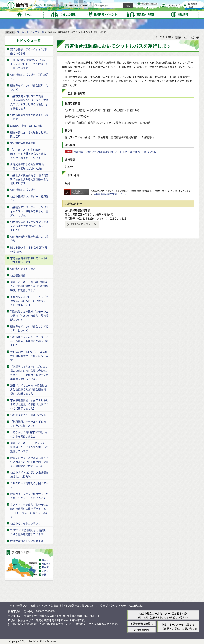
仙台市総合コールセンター (155, 613)
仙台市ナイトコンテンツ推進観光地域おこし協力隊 (29, 474)
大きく (153, 9)
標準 (159, 4)
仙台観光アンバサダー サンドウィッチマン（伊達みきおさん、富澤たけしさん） (29, 211)
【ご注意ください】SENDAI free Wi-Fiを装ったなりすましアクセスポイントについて (28, 153)
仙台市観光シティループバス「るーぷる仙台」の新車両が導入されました (29, 341)
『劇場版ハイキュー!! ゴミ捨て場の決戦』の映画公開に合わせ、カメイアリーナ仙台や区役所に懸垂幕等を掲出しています (29, 373)
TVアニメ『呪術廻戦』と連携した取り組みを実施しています (28, 532)
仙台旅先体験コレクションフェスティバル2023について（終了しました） (29, 226)
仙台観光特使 (18, 275)
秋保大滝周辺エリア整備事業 (27, 541)
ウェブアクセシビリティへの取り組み (122, 605)
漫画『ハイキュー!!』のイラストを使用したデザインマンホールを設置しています (29, 447)
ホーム (20, 32)
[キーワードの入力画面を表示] (108, 14)
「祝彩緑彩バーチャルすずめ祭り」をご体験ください (28, 423)
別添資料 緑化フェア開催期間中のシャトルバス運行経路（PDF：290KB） (117, 152)
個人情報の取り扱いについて (81, 605)
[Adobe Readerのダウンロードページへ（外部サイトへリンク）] (76, 191)
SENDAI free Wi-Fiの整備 (26, 125)
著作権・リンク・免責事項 (46, 605)
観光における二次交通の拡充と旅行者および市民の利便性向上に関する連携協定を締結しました (29, 462)
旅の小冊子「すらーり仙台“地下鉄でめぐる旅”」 (28, 51)
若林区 (45, 567)
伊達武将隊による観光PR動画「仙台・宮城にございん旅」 (27, 166)
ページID (128, 14)
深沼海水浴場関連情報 (23, 143)
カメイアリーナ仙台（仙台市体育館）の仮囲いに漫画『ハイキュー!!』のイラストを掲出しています (29, 511)
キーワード (113, 14)
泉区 (44, 575)
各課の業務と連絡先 (142, 623)
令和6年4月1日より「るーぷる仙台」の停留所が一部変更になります (29, 356)
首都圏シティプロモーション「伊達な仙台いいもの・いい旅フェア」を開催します (29, 301)
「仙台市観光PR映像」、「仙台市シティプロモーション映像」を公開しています (29, 64)
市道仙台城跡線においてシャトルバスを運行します (29, 260)
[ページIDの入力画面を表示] (123, 14)
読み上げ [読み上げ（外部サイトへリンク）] (131, 4)
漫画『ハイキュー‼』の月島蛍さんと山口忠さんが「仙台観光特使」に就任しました (29, 389)
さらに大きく (166, 9)
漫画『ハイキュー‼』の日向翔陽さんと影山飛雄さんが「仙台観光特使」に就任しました (29, 286)
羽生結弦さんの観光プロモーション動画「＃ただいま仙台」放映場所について (29, 315)
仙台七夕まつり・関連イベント (28, 415)
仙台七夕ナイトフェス (23, 269)
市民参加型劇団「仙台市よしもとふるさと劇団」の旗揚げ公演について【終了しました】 (29, 404)
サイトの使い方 (19, 605)
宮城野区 (46, 564)
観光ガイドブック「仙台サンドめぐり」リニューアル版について (29, 496)
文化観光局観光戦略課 (77, 210)
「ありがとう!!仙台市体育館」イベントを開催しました (29, 434)
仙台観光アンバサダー (23, 190)
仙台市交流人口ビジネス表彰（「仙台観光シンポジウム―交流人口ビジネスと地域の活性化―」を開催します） (29, 102)
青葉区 (45, 560)
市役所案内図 (142, 630)
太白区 (45, 571)
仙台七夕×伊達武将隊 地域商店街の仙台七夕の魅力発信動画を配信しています (29, 179)
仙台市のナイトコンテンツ (25, 523)
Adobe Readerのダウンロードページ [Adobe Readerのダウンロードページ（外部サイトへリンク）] (110, 194)
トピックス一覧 (36, 32)
